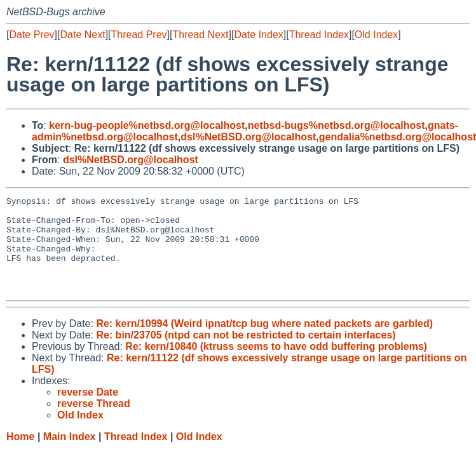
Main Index (70, 456)
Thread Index (319, 35)
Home (20, 456)
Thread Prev (139, 35)
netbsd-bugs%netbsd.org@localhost (337, 125)
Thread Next (200, 35)
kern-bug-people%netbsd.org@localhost (147, 125)
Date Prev (31, 35)
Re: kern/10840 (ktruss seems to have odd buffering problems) (276, 365)
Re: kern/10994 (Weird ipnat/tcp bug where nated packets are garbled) (264, 343)
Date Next (82, 35)
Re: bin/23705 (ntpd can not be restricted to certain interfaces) (246, 354)
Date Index (258, 35)
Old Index (376, 35)
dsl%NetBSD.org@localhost (248, 137)
